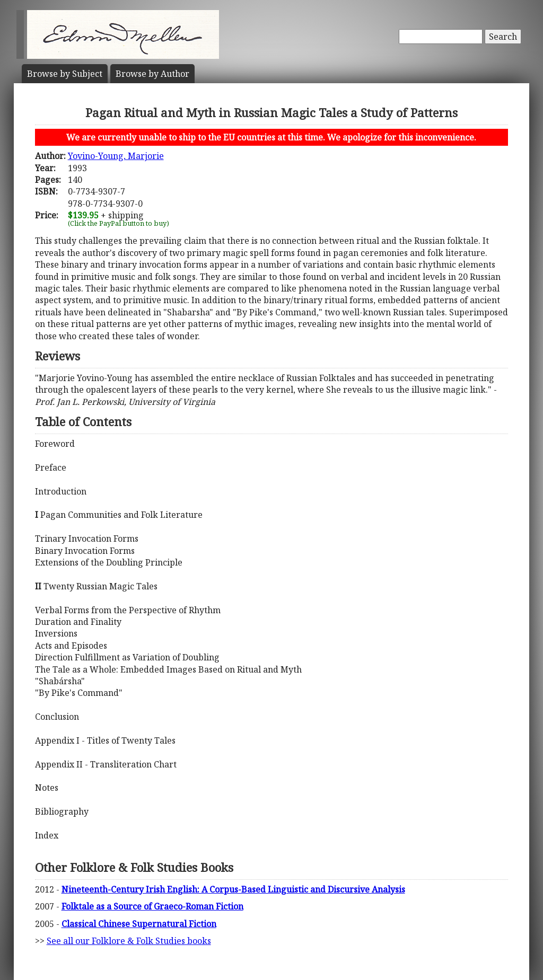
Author (152, 74)
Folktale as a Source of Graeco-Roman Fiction (152, 906)
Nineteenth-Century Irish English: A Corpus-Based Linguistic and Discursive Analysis (233, 889)
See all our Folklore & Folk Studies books (129, 941)
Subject (65, 74)
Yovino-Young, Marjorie (116, 156)
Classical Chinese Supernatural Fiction (139, 924)
